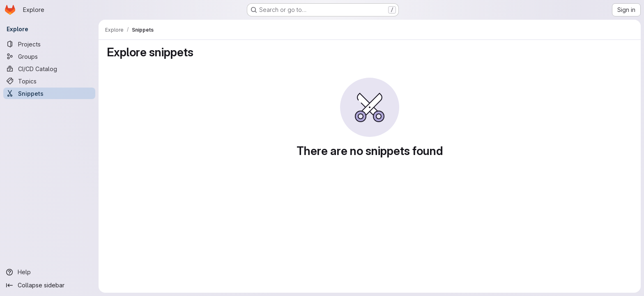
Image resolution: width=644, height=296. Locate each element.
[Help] (49, 272)
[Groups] (49, 56)
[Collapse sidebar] (49, 285)
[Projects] (49, 44)
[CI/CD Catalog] (49, 69)
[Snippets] (49, 93)
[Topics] (49, 81)
